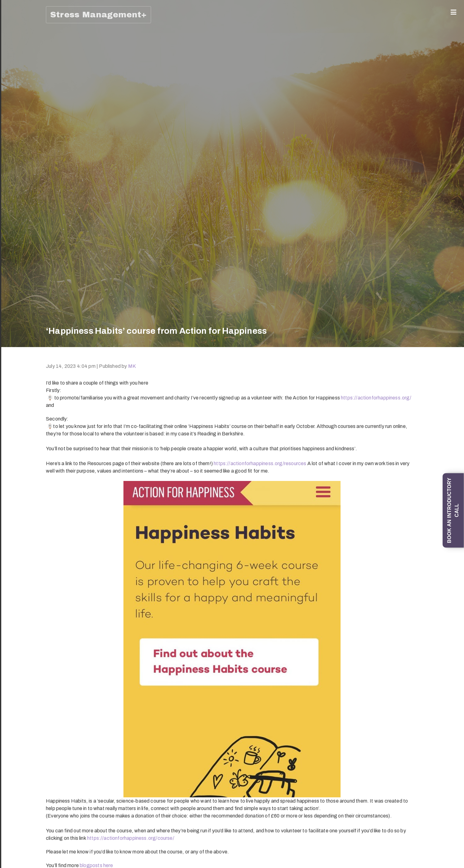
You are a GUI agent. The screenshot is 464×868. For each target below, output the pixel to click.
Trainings (14, 238)
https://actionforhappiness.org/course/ (131, 838)
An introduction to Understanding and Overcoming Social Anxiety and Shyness (15, 327)
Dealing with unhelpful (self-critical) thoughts (15, 825)
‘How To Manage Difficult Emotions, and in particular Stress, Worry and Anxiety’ (15, 385)
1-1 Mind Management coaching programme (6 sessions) (15, 211)
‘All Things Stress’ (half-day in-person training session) (15, 440)
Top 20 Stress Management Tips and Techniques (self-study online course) (15, 493)
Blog (12, 803)
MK (132, 366)
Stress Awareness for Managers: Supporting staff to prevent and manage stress (15, 728)
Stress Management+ (98, 15)
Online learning (14, 766)
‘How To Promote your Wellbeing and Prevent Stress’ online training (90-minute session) (15, 598)
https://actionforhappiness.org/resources (260, 463)
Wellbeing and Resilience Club (15, 786)
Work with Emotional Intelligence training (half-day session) (15, 543)
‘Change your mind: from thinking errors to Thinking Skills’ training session (15, 272)
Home (13, 23)
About (13, 34)
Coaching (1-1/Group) (14, 52)
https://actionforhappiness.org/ (376, 398)
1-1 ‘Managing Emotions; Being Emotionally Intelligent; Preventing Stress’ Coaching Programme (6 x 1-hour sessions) (15, 149)
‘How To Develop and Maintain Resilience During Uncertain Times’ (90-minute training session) (15, 665)
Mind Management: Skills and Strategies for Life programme (15, 86)
